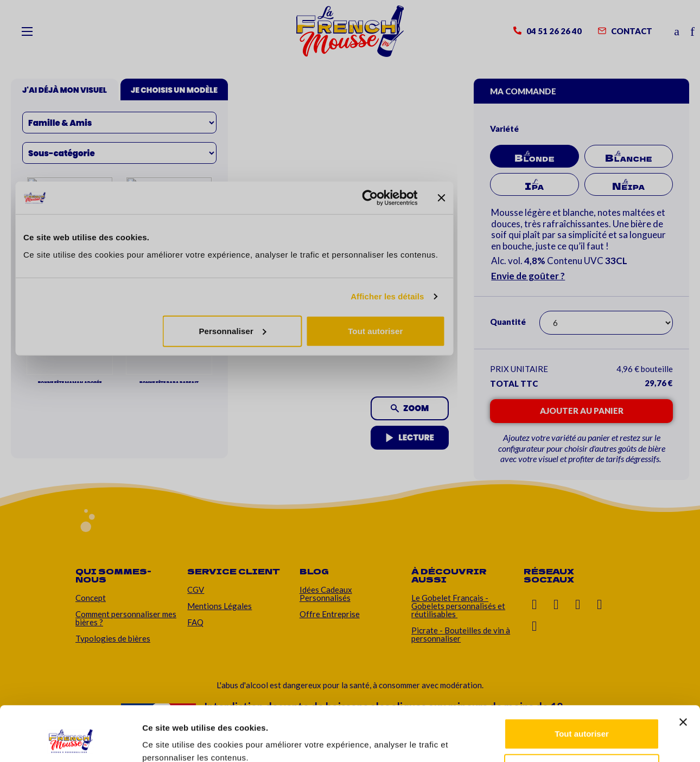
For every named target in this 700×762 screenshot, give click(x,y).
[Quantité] (606, 323)
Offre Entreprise (330, 614)
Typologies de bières (113, 638)
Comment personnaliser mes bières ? (126, 618)
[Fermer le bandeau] (683, 675)
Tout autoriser (582, 687)
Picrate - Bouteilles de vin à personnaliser (461, 634)
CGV (196, 590)
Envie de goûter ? (528, 276)
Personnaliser (582, 722)
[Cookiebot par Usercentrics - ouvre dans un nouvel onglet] (70, 741)
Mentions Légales (219, 606)
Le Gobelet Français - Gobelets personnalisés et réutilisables (458, 606)
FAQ (195, 622)
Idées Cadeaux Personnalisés (326, 594)
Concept (91, 598)
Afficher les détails (179, 741)
